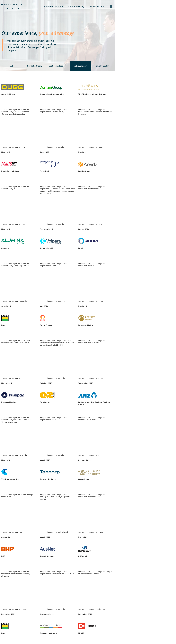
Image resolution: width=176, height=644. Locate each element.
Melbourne (31, 625)
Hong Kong (47, 625)
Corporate (101, 6)
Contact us (20, 641)
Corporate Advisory (88, 63)
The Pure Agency (155, 641)
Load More (74, 464)
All (29, 63)
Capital (123, 6)
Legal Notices (50, 641)
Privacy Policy (34, 641)
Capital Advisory (58, 63)
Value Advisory (118, 63)
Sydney (18, 625)
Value (144, 6)
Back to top (102, 464)
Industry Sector (147, 63)
